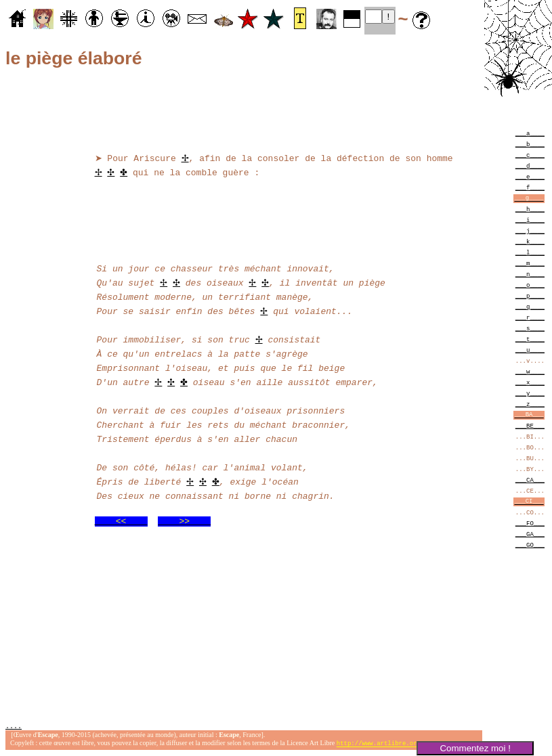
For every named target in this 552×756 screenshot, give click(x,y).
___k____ (530, 241)
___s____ (530, 328)
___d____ (530, 165)
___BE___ (530, 425)
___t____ (530, 339)
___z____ (530, 404)
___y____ (530, 393)
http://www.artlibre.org (379, 745)
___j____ (530, 230)
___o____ (530, 285)
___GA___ (530, 534)
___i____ (530, 220)
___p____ (530, 295)
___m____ (530, 263)
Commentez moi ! (475, 748)
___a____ (530, 133)
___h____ (530, 209)
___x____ (530, 382)
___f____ (530, 187)
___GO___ (530, 544)
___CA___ (530, 480)
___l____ (530, 252)
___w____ (530, 371)
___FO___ (530, 523)
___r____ (530, 317)
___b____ (530, 144)
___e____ (530, 176)
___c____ (530, 155)
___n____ (530, 274)
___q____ (530, 306)
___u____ (530, 350)
